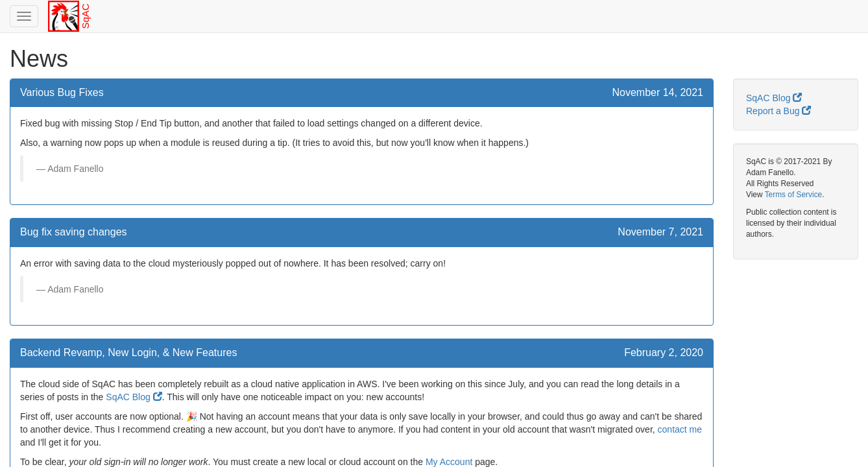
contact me (680, 429)
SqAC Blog (134, 397)
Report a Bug (778, 111)
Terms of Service (794, 195)
